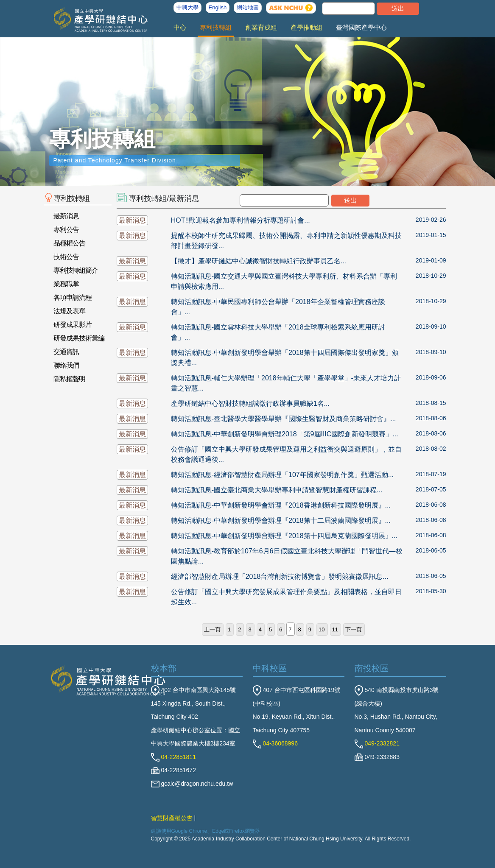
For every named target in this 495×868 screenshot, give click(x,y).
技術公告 (66, 257)
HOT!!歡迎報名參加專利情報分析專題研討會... (241, 220)
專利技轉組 (216, 27)
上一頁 (212, 629)
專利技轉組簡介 (76, 270)
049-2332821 (377, 743)
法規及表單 (69, 311)
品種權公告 (69, 243)
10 (322, 629)
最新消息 (66, 216)
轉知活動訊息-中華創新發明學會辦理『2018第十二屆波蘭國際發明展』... (281, 521)
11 (335, 629)
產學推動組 (306, 27)
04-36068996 (275, 743)
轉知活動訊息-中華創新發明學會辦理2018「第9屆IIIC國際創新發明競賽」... (285, 434)
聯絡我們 (66, 365)
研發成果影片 (73, 325)
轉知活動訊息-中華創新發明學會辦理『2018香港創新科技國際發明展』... (281, 505)
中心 (180, 27)
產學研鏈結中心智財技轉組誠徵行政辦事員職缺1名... (250, 403)
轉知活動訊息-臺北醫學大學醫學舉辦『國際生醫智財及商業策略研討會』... (284, 419)
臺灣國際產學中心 (361, 27)
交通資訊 (66, 352)
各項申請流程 (73, 297)
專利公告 (66, 230)
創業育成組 (261, 27)
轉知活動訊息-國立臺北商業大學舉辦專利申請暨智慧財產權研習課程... (277, 490)
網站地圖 (248, 7)
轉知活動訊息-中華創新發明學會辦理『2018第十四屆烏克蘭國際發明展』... (284, 536)
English (218, 7)
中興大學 (187, 7)
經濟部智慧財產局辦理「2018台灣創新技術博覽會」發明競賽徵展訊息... (280, 576)
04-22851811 (173, 757)
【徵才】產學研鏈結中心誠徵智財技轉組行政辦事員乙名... (259, 261)
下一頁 (354, 629)
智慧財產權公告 (172, 818)
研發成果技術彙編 (79, 338)
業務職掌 (66, 284)
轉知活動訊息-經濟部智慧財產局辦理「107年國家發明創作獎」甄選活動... (282, 475)
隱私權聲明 (69, 379)
